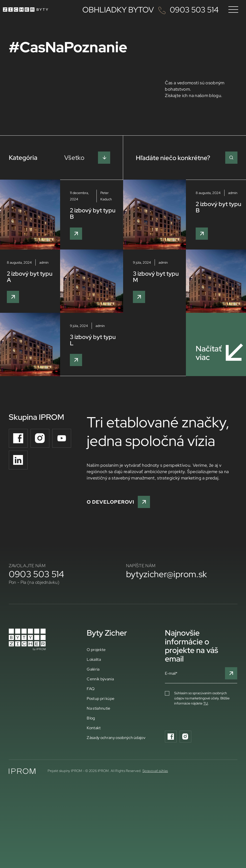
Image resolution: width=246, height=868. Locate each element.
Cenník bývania (100, 679)
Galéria (93, 669)
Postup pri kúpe (101, 698)
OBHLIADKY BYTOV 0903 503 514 (150, 10)
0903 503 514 (37, 574)
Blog (91, 718)
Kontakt (94, 728)
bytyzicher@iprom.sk (167, 574)
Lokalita (94, 659)
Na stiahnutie (98, 708)
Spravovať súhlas (155, 771)
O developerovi (118, 502)
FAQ (91, 689)
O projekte (96, 650)
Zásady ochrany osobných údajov (116, 738)
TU (206, 703)
